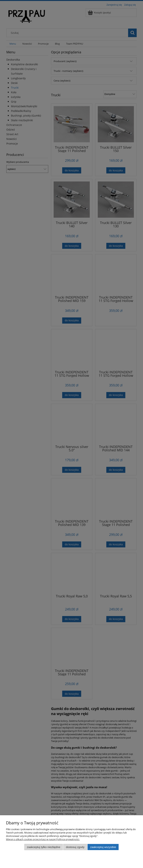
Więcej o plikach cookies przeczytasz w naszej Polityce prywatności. (43, 839)
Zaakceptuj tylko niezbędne (43, 847)
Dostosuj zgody (75, 847)
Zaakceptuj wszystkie (103, 847)
